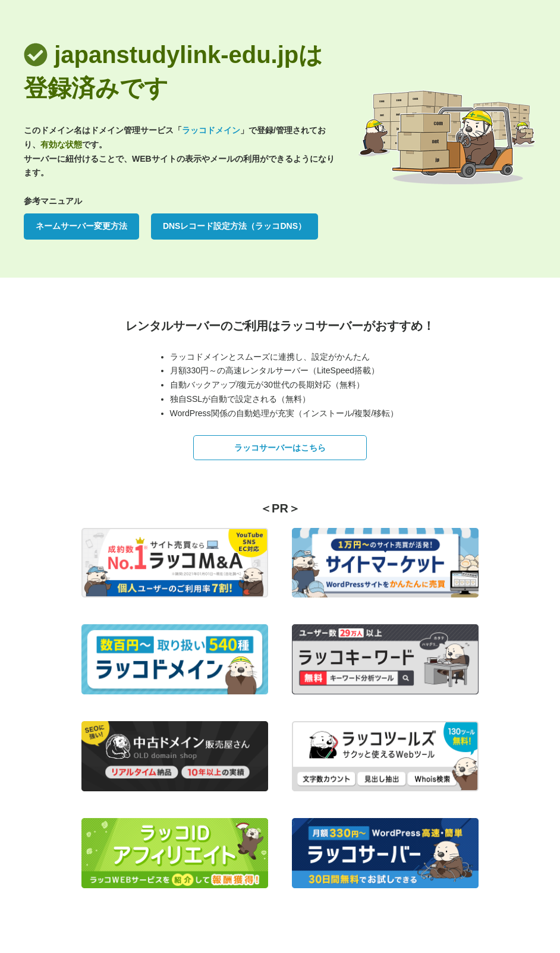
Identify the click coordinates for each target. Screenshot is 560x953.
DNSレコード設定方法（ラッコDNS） (235, 226)
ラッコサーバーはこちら (280, 448)
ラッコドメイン (211, 130)
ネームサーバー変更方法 (81, 226)
